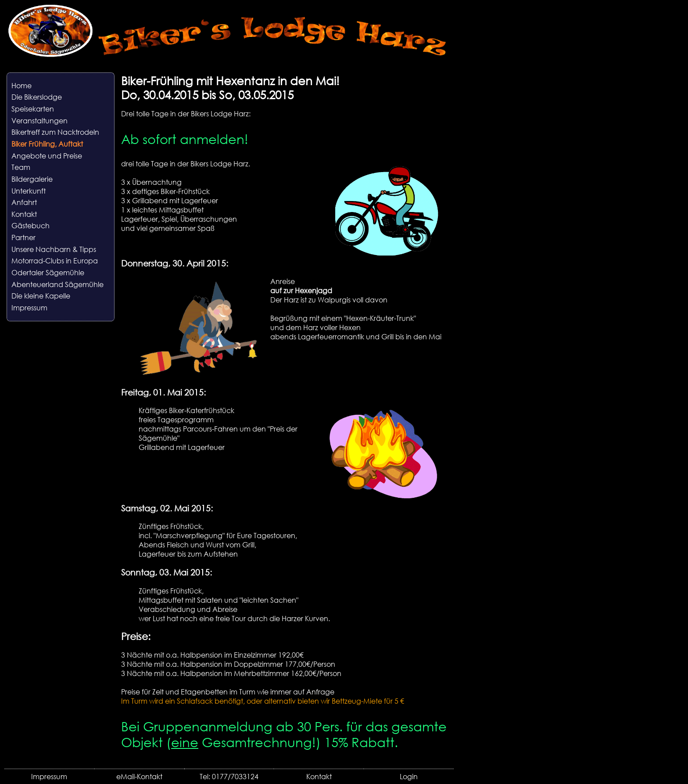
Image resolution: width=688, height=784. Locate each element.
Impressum (29, 307)
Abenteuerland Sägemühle (57, 284)
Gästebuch (30, 225)
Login (409, 776)
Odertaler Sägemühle (48, 272)
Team (21, 167)
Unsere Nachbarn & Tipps (54, 249)
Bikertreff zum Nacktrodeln (55, 132)
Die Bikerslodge (37, 97)
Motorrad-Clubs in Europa (55, 261)
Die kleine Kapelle (41, 296)
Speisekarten (33, 109)
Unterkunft (29, 191)
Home (21, 85)
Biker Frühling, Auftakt (47, 144)
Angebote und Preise (47, 156)
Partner (23, 237)
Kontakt (24, 214)
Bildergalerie (32, 179)
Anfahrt (24, 202)
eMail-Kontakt (139, 776)
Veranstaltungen (39, 120)
